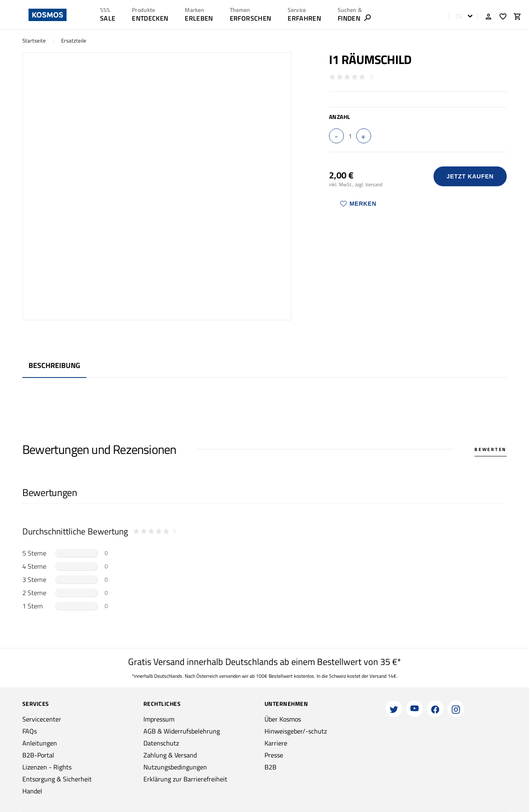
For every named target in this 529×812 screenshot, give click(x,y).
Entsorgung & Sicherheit (57, 779)
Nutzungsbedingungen (175, 767)
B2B (270, 767)
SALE (108, 18)
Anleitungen (40, 743)
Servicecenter (42, 719)
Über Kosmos (283, 719)
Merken (358, 204)
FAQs (30, 731)
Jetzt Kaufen (470, 176)
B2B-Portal (38, 755)
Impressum (159, 719)
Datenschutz (161, 743)
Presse (274, 755)
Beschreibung (54, 365)
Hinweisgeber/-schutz (296, 731)
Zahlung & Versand (170, 755)
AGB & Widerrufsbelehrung (182, 731)
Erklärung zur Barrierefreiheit (185, 779)
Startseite (34, 41)
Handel (32, 791)
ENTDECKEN (150, 18)
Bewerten (491, 449)
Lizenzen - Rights (47, 767)
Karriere (276, 743)
